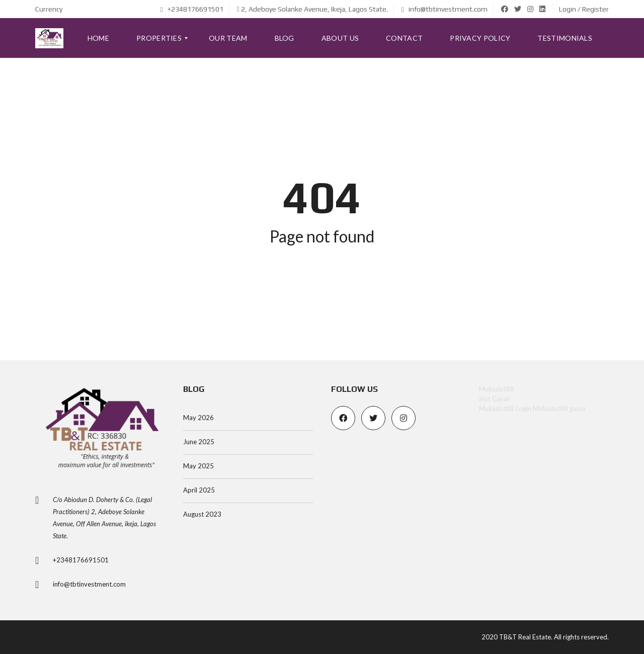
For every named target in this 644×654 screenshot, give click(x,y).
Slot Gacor (495, 399)
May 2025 (198, 466)
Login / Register (584, 9)
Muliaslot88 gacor (559, 408)
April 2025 (199, 490)
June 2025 (199, 442)
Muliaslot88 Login (505, 408)
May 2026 (198, 418)
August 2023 (202, 514)
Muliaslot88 (497, 389)
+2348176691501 (192, 9)
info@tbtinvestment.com (445, 9)
